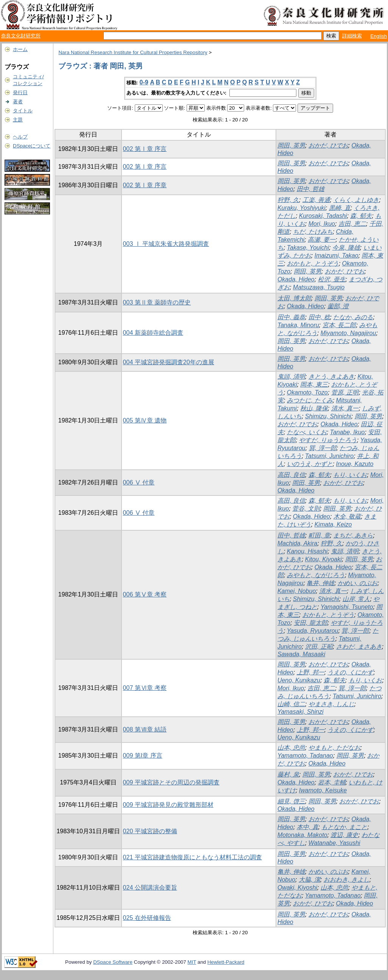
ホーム (20, 49)
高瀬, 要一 (322, 240)
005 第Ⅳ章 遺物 (145, 420)
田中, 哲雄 (311, 189)
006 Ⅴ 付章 (139, 482)
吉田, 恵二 (352, 224)
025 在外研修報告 (147, 918)
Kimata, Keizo (333, 524)
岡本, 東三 (314, 384)
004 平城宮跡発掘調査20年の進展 (169, 362)
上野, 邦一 (311, 672)
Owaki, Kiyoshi (297, 888)
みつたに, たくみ (310, 400)
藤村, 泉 (288, 774)
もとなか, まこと (344, 827)
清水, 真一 (345, 408)
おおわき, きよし (347, 880)
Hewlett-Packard (226, 962)
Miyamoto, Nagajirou (348, 333)
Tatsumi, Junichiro (329, 456)
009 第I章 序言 (143, 756)
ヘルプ (20, 137)
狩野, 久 (288, 200)
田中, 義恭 (291, 317)
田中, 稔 (319, 317)
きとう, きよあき (331, 377)
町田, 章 (319, 535)
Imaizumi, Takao (337, 255)
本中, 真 (308, 827)
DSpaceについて (32, 146)
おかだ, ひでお (328, 145)
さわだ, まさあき (359, 647)
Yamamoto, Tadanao (305, 756)
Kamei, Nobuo (297, 591)
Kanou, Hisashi (307, 551)
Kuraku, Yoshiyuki (302, 208)
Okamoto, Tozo (307, 392)
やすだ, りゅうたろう (328, 440)
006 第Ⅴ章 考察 (145, 594)
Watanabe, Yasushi (334, 843)
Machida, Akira (297, 543)
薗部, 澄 (338, 306)
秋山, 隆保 (314, 408)
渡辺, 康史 (344, 835)
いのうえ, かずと (310, 464)
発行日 (20, 92)
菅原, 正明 (345, 392)
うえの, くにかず (350, 672)
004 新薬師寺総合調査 (153, 333)
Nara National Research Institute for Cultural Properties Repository (133, 52)
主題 (18, 120)
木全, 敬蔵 (347, 516)
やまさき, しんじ (331, 704)
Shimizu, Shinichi (328, 416)
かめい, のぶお (358, 583)
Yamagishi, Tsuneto (347, 607)
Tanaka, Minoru (298, 325)
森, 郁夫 (361, 216)
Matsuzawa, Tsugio (319, 287)
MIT (192, 962)
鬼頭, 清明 (291, 377)
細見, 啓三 (291, 801)
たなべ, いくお (307, 432)
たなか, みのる (353, 317)
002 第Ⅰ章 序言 (145, 149)
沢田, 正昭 (319, 647)
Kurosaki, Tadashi (323, 216)
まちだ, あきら (353, 535)
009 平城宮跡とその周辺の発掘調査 (171, 782)
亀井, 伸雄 (320, 583)
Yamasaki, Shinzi (301, 712)
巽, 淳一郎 (323, 448)
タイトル (23, 111)
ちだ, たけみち (313, 232)
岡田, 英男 (291, 145)
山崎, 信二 (291, 704)
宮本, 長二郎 (339, 325)
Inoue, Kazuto (355, 464)
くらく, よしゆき (356, 200)
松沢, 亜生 (332, 279)
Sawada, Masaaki (301, 654)
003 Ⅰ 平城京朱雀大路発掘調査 (166, 244)
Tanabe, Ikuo (347, 432)
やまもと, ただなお (334, 748)
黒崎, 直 (340, 208)
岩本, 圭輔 (332, 782)
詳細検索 (352, 36)
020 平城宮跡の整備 (150, 831)
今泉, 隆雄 (346, 248)
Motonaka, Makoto (302, 835)
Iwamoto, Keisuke (323, 790)
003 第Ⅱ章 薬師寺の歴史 (157, 302)
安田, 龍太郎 (311, 623)
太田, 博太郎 (294, 298)
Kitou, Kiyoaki (323, 559)
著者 (18, 102)
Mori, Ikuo (322, 224)
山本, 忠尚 (291, 748)
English (379, 36)
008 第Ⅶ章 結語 (145, 729)
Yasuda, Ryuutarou (313, 631)
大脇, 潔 (309, 880)
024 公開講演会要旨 (150, 888)
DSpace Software (113, 962)
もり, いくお (350, 475)
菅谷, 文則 (306, 509)
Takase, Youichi (308, 248)
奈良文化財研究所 (21, 36)
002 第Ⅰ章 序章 (145, 185)
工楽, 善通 (316, 200)
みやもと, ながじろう (316, 575)
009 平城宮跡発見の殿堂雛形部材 (168, 805)
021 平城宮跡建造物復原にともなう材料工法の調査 (192, 857)
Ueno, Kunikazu (299, 680)
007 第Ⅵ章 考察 (145, 688)
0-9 (144, 82)
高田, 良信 (291, 475)
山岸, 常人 (356, 599)
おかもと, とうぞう (313, 263)
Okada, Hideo (296, 279)
